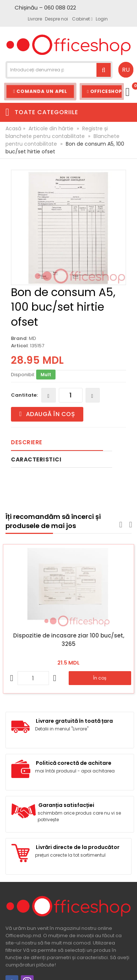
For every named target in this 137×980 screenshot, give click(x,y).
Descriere (27, 442)
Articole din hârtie (51, 128)
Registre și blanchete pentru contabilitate (57, 132)
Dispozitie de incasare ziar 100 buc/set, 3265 (69, 640)
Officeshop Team (105, 91)
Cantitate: (24, 395)
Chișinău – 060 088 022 (45, 8)
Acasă (13, 128)
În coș (100, 678)
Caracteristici (36, 459)
